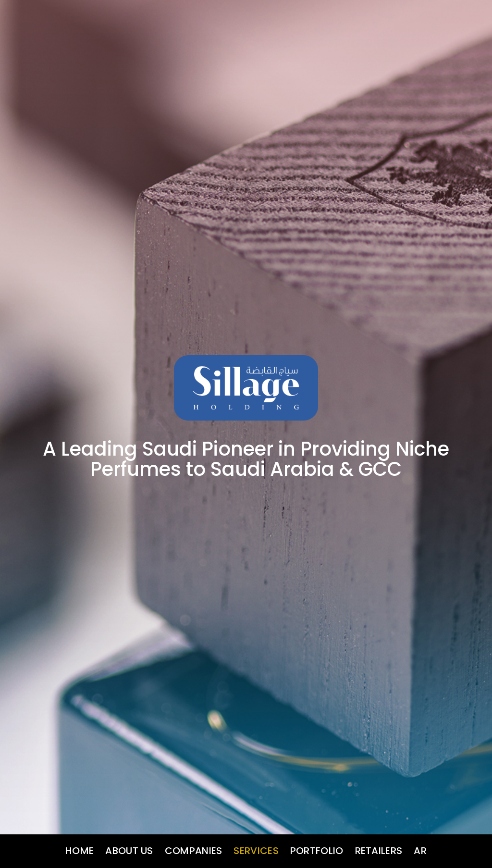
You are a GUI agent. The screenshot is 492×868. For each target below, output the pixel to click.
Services (256, 851)
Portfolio (317, 851)
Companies (194, 851)
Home (80, 851)
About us (129, 851)
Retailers (379, 851)
